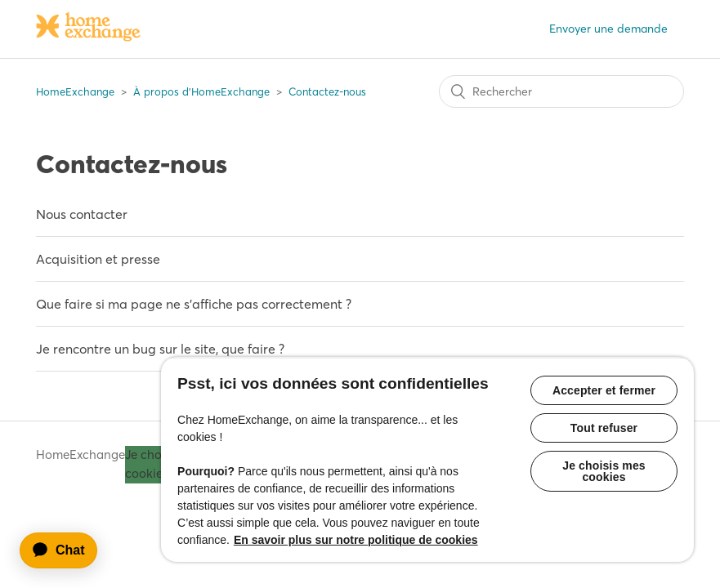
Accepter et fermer (604, 390)
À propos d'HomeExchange (201, 91)
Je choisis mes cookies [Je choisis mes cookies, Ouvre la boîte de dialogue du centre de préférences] (604, 471)
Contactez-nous (327, 91)
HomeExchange (75, 91)
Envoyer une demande (608, 29)
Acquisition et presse (98, 259)
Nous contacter (82, 214)
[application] (66, 550)
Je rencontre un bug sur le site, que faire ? (160, 349)
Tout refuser (604, 428)
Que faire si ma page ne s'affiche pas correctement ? (194, 304)
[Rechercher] (561, 91)
